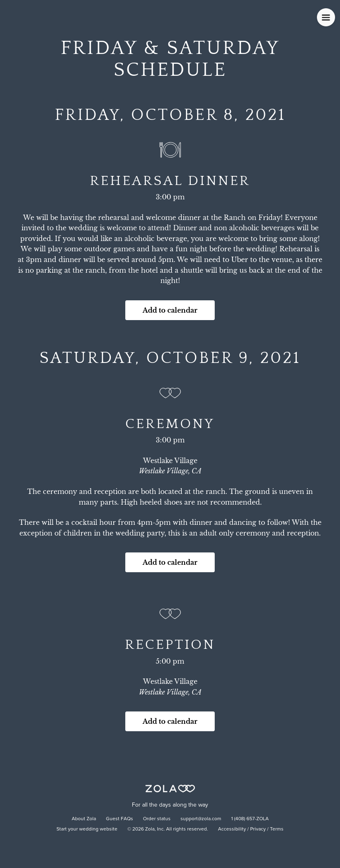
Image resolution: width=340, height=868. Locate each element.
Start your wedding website (87, 829)
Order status (157, 819)
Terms (277, 829)
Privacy (258, 829)
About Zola (84, 819)
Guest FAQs (120, 819)
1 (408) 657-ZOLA (250, 819)
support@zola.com (201, 819)
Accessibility (232, 829)
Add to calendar (170, 310)
